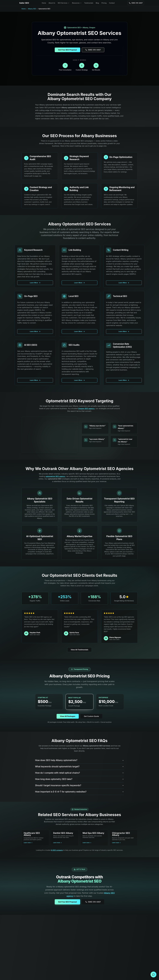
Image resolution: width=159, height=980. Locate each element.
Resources (77, 3)
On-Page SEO (31, 296)
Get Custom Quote (91, 716)
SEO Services (64, 3)
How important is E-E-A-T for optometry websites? (80, 792)
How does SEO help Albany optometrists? (80, 760)
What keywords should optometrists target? (80, 767)
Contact (112, 3)
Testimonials (89, 3)
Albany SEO (32, 9)
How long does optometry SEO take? (80, 779)
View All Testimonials (79, 650)
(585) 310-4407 (93, 902)
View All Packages (68, 716)
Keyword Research (33, 250)
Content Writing (121, 250)
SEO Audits (74, 345)
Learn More (35, 283)
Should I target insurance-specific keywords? (80, 785)
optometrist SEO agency (55, 476)
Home (44, 3)
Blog (97, 3)
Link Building (75, 250)
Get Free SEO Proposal (67, 902)
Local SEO (73, 296)
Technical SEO (120, 296)
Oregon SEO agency (86, 408)
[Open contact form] (154, 975)
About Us (52, 3)
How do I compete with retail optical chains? (80, 773)
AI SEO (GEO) (31, 345)
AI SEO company (57, 850)
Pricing (104, 3)
